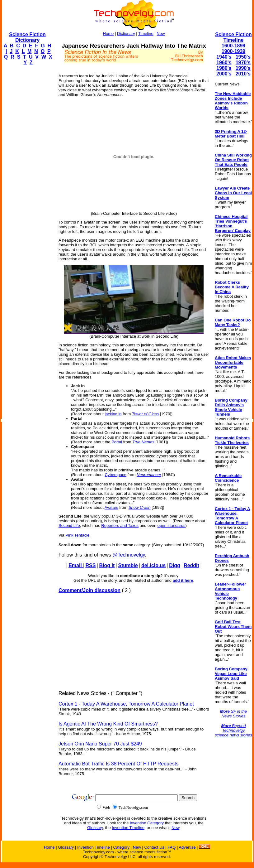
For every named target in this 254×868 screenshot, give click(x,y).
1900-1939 (234, 51)
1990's (243, 68)
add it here (183, 580)
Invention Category (147, 823)
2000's (224, 74)
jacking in (113, 414)
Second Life (69, 526)
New (161, 34)
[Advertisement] (27, 164)
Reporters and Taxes (120, 526)
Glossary (95, 828)
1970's (243, 63)
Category (121, 847)
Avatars (111, 507)
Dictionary (126, 34)
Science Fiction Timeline (233, 37)
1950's (243, 57)
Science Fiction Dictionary (27, 37)
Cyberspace (115, 475)
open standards (172, 526)
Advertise (187, 847)
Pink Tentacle (77, 535)
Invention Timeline (128, 828)
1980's (224, 68)
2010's (243, 74)
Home (108, 34)
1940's (224, 57)
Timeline (146, 34)
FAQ (172, 847)
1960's (224, 63)
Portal (117, 442)
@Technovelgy (129, 555)
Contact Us (154, 847)
